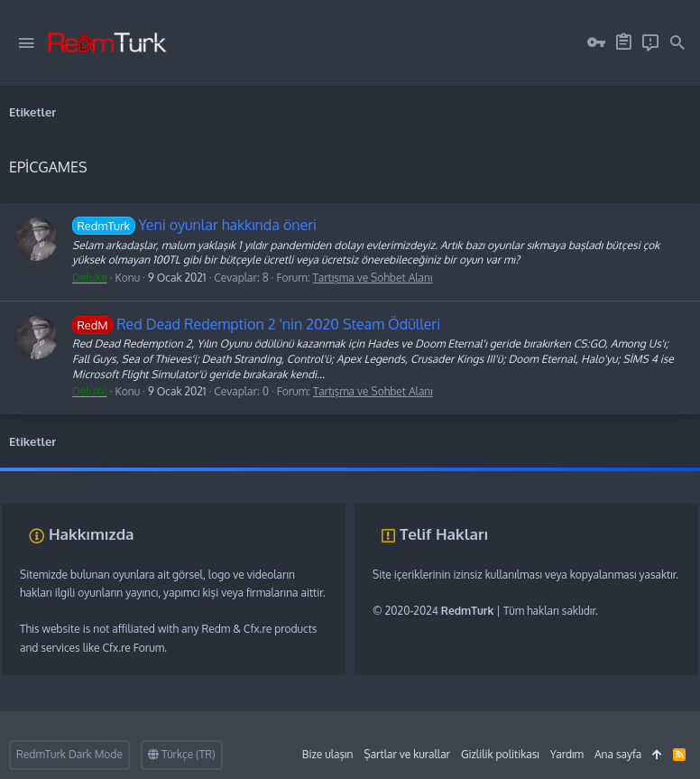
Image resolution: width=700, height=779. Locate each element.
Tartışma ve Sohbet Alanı (373, 278)
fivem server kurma (46, 476)
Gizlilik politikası (500, 754)
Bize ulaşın (328, 754)
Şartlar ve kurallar (406, 754)
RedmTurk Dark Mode (69, 754)
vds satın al (122, 476)
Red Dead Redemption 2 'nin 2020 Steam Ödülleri (256, 324)
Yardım (567, 754)
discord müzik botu (272, 476)
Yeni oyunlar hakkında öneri (194, 225)
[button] (26, 43)
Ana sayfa (618, 754)
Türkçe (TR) (182, 754)
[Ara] (677, 43)
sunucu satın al (187, 476)
